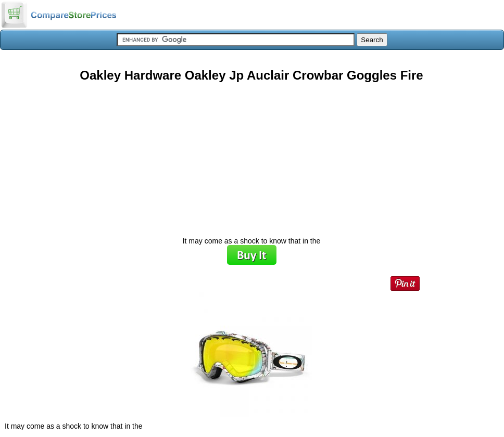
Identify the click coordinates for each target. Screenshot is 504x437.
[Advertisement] (251, 156)
